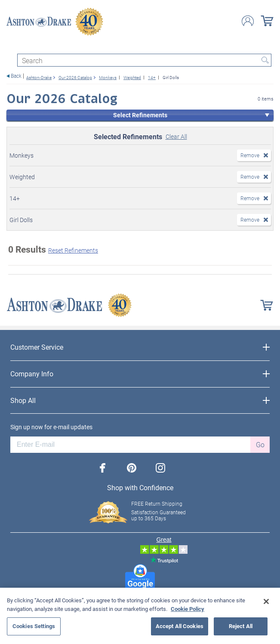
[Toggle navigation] (10, 46)
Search (265, 60)
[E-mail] (130, 445)
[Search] (144, 60)
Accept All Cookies (180, 626)
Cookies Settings (34, 626)
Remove (250, 155)
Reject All (241, 626)
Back (16, 76)
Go (260, 444)
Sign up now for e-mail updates (51, 427)
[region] (140, 616)
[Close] (266, 601)
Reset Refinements (73, 250)
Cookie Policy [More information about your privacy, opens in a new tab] (188, 609)
